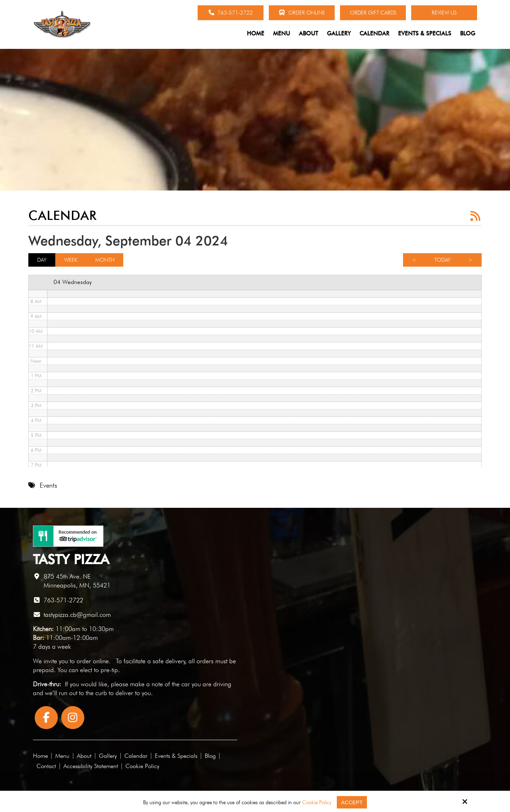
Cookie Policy (317, 802)
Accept (352, 802)
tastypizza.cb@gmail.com (77, 615)
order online (93, 661)
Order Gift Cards (373, 13)
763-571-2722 (231, 13)
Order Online (302, 13)
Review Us (444, 13)
